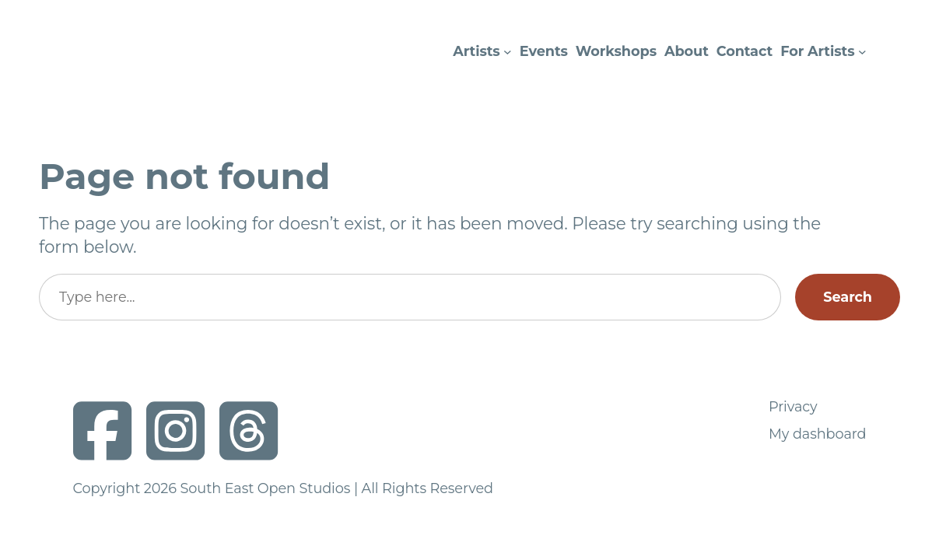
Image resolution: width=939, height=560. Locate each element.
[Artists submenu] (508, 52)
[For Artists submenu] (862, 52)
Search (848, 297)
